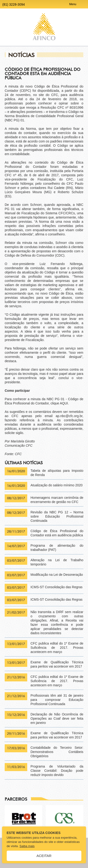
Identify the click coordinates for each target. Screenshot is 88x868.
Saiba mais (27, 846)
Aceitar (44, 856)
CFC (18, 454)
